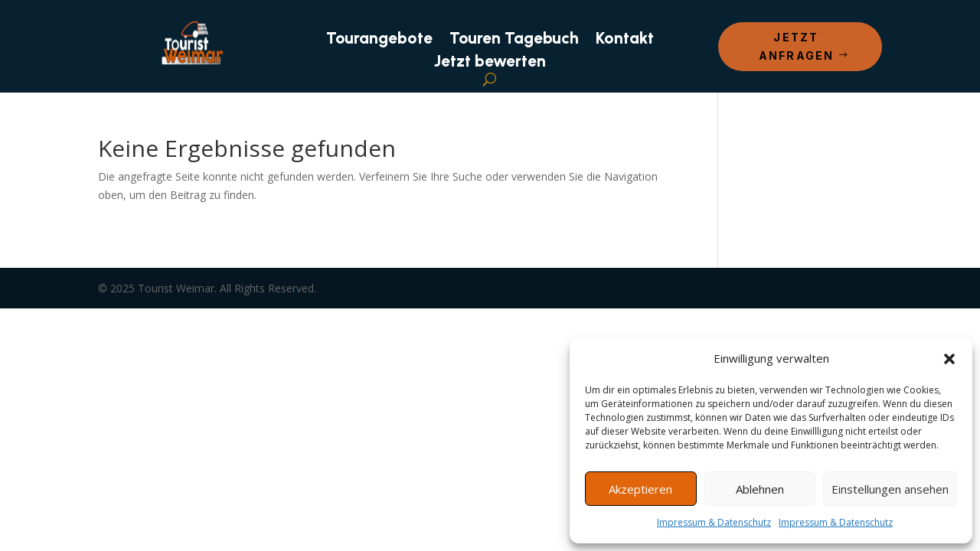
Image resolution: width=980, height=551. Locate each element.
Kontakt (625, 40)
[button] (949, 359)
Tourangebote (379, 40)
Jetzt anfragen (797, 46)
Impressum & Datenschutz (714, 522)
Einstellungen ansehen (890, 489)
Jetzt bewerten (490, 63)
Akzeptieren (640, 489)
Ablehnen (760, 489)
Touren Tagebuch (514, 40)
